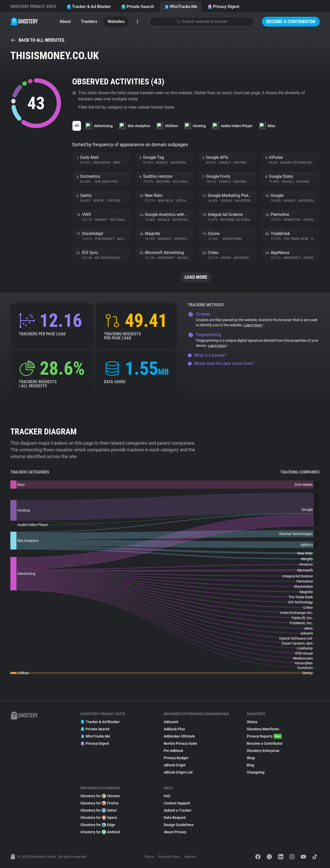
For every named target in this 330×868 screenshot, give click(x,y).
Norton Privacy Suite (180, 743)
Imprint (190, 857)
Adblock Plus (174, 729)
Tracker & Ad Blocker (89, 7)
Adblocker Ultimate (179, 736)
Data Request (175, 818)
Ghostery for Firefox (100, 803)
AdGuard (171, 722)
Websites (116, 21)
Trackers (89, 21)
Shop (251, 758)
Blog (250, 765)
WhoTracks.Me (181, 7)
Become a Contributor (291, 21)
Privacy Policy (169, 857)
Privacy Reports (264, 736)
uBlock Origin (175, 765)
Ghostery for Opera (99, 818)
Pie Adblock (173, 751)
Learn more (254, 325)
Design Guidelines (179, 825)
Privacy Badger (176, 758)
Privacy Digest (223, 7)
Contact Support (177, 803)
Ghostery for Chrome (100, 796)
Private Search (138, 7)
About (65, 21)
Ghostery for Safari (99, 810)
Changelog (256, 772)
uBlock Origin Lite (178, 772)
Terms (149, 857)
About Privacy (175, 832)
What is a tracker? (207, 355)
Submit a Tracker (178, 810)
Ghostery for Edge (98, 825)
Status (252, 722)
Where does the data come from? (221, 363)
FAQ (167, 796)
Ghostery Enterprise (263, 751)
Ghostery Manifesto (263, 729)
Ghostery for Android (100, 832)
